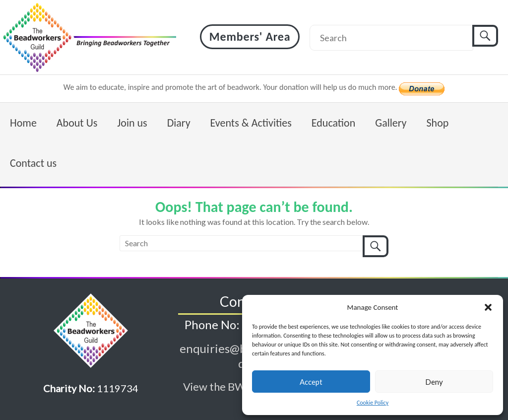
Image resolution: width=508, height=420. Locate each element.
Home (23, 123)
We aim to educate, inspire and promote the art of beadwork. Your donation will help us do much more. (231, 87)
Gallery (391, 123)
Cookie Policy (373, 403)
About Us (77, 123)
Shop (437, 123)
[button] (488, 307)
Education (333, 123)
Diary (179, 123)
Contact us (33, 163)
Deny (434, 382)
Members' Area (250, 36)
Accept (311, 382)
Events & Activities (251, 123)
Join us (132, 123)
